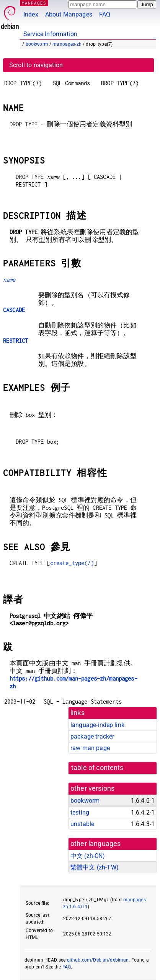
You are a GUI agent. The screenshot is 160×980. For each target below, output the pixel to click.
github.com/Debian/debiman (98, 960)
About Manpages (69, 14)
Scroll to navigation (36, 65)
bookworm (37, 44)
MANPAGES (34, 3)
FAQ (105, 14)
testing (80, 812)
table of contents (97, 768)
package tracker (92, 736)
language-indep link (97, 725)
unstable (82, 824)
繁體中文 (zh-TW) (95, 867)
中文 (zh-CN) (88, 856)
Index (31, 14)
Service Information (50, 34)
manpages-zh (67, 44)
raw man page (90, 748)
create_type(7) (72, 563)
